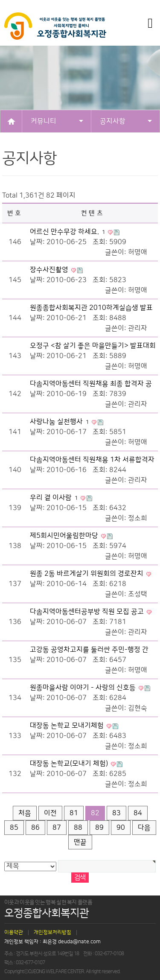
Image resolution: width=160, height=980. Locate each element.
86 (35, 828)
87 (57, 828)
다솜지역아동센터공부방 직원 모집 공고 (88, 612)
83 (116, 813)
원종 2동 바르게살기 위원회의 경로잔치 (87, 574)
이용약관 (14, 933)
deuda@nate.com (79, 942)
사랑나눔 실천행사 (60, 422)
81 (74, 813)
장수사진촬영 (50, 270)
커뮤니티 (57, 121)
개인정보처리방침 (52, 933)
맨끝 (80, 842)
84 (138, 813)
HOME (11, 121)
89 (99, 828)
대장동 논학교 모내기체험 (68, 726)
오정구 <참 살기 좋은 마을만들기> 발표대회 (93, 346)
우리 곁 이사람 (55, 498)
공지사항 (126, 121)
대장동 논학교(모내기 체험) (70, 764)
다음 (144, 828)
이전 (50, 813)
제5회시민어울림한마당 (65, 536)
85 (14, 828)
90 (121, 828)
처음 (25, 813)
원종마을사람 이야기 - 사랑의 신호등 (84, 688)
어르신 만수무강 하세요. (68, 232)
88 (78, 828)
